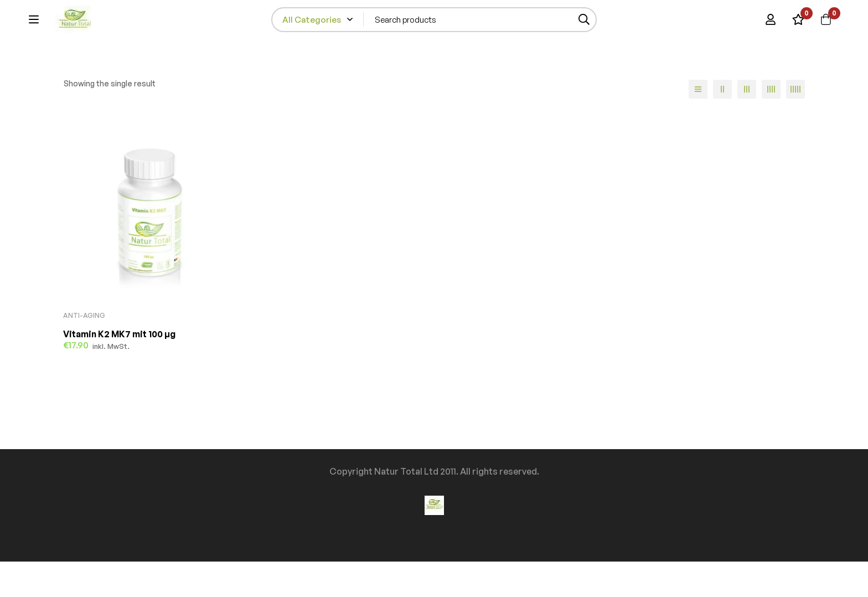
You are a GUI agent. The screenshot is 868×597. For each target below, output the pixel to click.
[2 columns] (722, 125)
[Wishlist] (798, 24)
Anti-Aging (84, 351)
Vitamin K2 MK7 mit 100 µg (119, 369)
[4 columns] (771, 125)
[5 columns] (795, 125)
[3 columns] (747, 125)
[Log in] (771, 24)
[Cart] (826, 24)
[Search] (616, 25)
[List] (698, 125)
